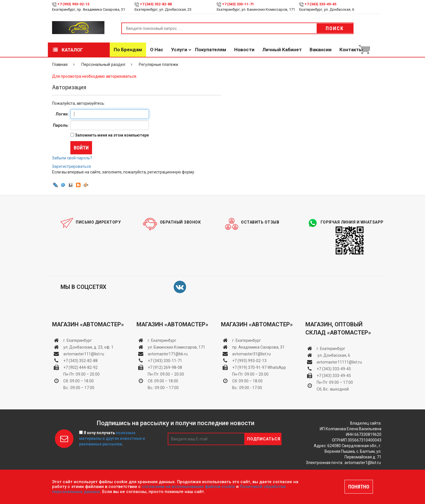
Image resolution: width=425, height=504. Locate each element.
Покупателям (211, 50)
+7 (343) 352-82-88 (156, 4)
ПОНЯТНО (359, 487)
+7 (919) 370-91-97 (249, 367)
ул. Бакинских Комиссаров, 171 (176, 347)
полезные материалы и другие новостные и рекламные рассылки (112, 438)
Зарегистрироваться (71, 166)
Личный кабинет (282, 50)
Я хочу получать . (112, 438)
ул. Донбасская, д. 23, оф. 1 (88, 347)
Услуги (179, 50)
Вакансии (321, 50)
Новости (244, 50)
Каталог (68, 50)
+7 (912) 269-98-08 (165, 367)
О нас (157, 50)
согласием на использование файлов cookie (188, 487)
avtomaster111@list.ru (84, 354)
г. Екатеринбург (78, 340)
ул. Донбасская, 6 (333, 355)
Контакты (351, 50)
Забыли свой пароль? (72, 158)
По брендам (128, 50)
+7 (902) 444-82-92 (80, 367)
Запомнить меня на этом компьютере (111, 135)
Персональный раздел (103, 64)
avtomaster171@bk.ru (168, 354)
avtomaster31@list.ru (251, 354)
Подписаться (264, 439)
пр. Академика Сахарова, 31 (258, 347)
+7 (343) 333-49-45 (320, 4)
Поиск (335, 28)
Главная (60, 64)
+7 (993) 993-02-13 (249, 361)
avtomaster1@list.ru (363, 463)
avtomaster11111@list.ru (339, 362)
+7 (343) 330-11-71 (238, 4)
